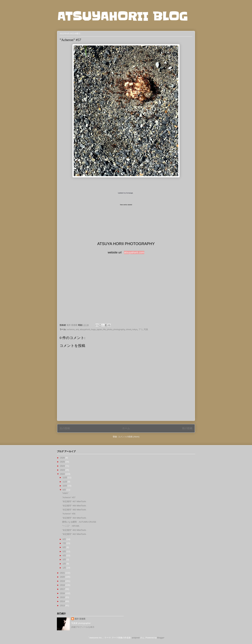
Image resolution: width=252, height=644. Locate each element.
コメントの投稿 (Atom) (129, 437)
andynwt (136, 638)
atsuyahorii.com (134, 252)
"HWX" (65, 493)
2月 (65, 564)
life (104, 329)
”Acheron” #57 (69, 497)
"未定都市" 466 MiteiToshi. (74, 506)
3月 (65, 560)
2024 (63, 466)
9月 (65, 490)
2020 (63, 577)
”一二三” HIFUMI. (71, 526)
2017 (63, 589)
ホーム (126, 428)
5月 (65, 551)
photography (119, 329)
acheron (71, 329)
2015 (63, 597)
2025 (63, 462)
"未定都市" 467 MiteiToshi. (74, 501)
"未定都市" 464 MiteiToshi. (74, 518)
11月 (65, 482)
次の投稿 (65, 428)
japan (99, 329)
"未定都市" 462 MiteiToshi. (74, 534)
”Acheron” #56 (69, 514)
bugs (93, 329)
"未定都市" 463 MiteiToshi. (74, 530)
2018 (63, 585)
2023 (63, 470)
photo (110, 329)
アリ (141, 329)
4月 (65, 555)
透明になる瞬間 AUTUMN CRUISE (79, 522)
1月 (65, 568)
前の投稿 (187, 428)
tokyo (135, 329)
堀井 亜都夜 (80, 619)
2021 (63, 573)
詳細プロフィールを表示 (83, 627)
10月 (65, 486)
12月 (65, 477)
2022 (63, 474)
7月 (65, 543)
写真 (146, 329)
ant (77, 329)
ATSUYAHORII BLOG (122, 16)
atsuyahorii (85, 329)
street (129, 329)
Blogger (161, 638)
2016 (63, 593)
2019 (63, 581)
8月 (65, 539)
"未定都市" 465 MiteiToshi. (74, 510)
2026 (63, 458)
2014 (63, 601)
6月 (65, 547)
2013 (63, 605)
